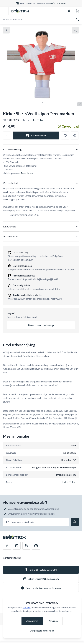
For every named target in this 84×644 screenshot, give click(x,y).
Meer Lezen (27, 173)
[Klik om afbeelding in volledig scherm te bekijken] (75, 30)
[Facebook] (7, 546)
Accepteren (32, 621)
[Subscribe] (75, 522)
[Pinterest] (26, 546)
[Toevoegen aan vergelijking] (75, 135)
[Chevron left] (6, 30)
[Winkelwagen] (77, 11)
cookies (27, 607)
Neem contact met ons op (41, 325)
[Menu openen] (4, 11)
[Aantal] (7, 135)
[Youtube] (36, 546)
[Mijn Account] (69, 11)
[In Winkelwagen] (36, 135)
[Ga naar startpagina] (20, 11)
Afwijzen (53, 621)
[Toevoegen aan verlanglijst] (65, 135)
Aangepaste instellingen (42, 631)
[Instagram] (17, 546)
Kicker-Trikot (37, 120)
